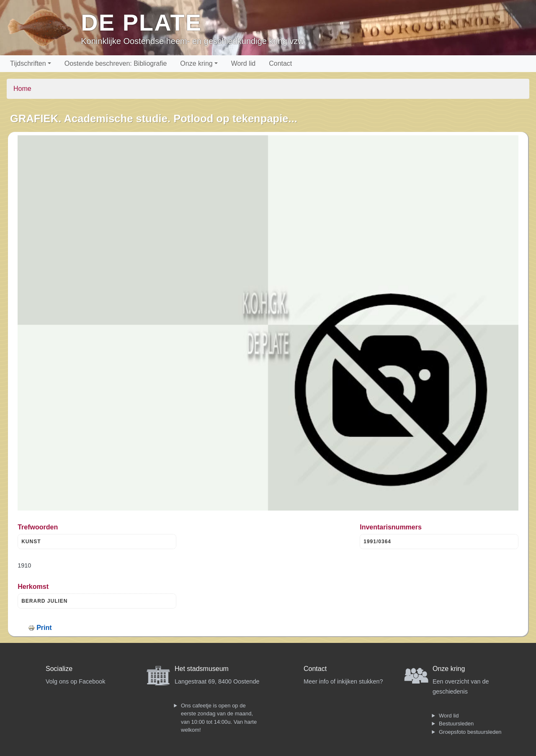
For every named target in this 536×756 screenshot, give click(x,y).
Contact (280, 63)
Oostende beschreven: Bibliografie (116, 63)
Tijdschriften (28, 63)
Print (44, 628)
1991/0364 (377, 542)
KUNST (31, 542)
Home (22, 89)
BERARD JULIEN (44, 601)
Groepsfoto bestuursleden (470, 732)
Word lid (243, 63)
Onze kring (196, 63)
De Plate (141, 22)
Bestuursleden (456, 724)
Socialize (59, 669)
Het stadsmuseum (202, 669)
